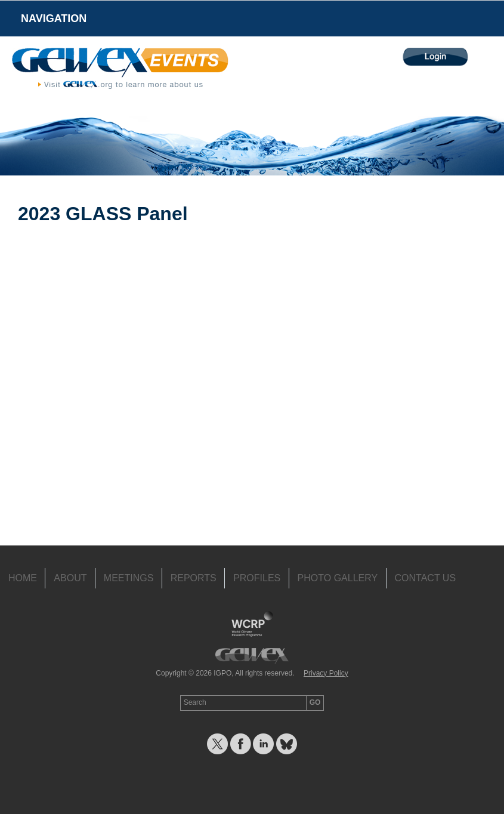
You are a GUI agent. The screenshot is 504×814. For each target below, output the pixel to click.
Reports (194, 578)
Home (23, 578)
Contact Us (426, 578)
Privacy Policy (326, 673)
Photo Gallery (338, 578)
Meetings (129, 578)
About (70, 578)
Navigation (54, 18)
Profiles (257, 578)
